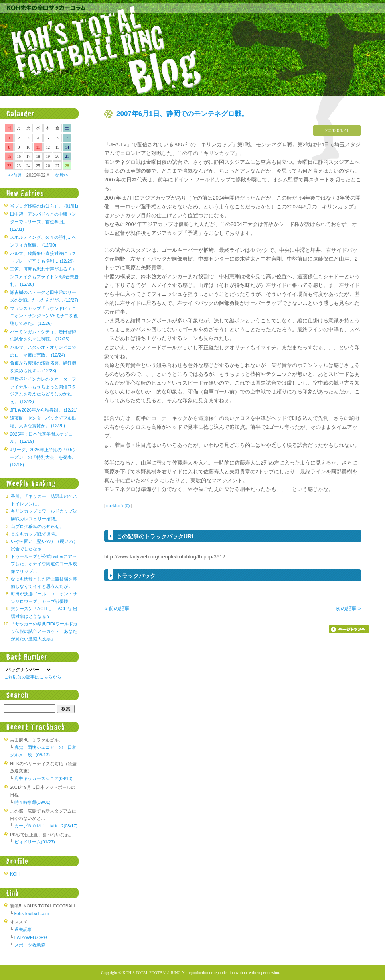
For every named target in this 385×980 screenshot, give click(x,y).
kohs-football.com (32, 913)
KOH (15, 874)
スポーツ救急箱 (30, 945)
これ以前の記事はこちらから (33, 677)
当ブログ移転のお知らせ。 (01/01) (44, 206)
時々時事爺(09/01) (32, 802)
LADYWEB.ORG (31, 937)
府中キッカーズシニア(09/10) (44, 778)
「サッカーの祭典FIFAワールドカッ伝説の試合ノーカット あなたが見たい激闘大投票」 (44, 631)
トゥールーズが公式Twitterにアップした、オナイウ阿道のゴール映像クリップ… (44, 564)
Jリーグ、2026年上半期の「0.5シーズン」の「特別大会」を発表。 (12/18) (43, 457)
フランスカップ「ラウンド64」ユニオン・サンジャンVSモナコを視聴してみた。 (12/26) (44, 316)
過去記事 (23, 929)
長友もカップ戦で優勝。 (35, 534)
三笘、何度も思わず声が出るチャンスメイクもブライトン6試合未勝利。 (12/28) (44, 276)
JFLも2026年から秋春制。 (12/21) (44, 410)
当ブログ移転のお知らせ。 (37, 526)
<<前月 (15, 175)
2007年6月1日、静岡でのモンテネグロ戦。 (182, 114)
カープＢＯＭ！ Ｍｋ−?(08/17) (46, 826)
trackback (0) (118, 505)
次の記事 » (348, 608)
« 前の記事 (117, 608)
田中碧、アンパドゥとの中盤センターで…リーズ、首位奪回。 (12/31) (43, 221)
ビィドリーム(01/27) (35, 842)
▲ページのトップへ (349, 629)
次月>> (62, 175)
